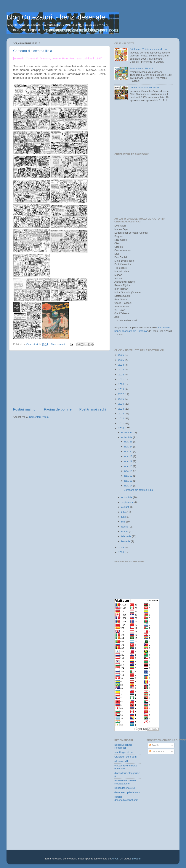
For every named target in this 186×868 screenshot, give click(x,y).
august (125, 507)
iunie (124, 517)
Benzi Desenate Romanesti (123, 746)
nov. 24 (129, 447)
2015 (121, 404)
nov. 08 (129, 481)
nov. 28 (129, 442)
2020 (121, 384)
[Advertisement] (60, 379)
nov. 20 (129, 451)
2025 (121, 360)
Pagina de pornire (58, 409)
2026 (121, 355)
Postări (154, 745)
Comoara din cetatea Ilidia (33, 51)
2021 (121, 379)
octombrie (127, 497)
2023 (121, 370)
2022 (121, 375)
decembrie (128, 433)
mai (124, 522)
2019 (121, 389)
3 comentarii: (59, 344)
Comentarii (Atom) (39, 417)
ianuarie (126, 541)
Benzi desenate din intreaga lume (125, 782)
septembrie (128, 502)
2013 (121, 414)
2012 (121, 418)
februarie (127, 536)
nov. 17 (129, 461)
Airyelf (115, 859)
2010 (121, 428)
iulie (124, 512)
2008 (121, 552)
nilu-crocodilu (122, 761)
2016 (121, 399)
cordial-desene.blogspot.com (126, 798)
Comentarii (156, 751)
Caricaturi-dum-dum (125, 757)
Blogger (136, 859)
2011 (121, 423)
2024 (121, 365)
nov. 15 (129, 466)
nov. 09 (129, 476)
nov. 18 (129, 456)
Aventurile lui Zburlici (141, 68)
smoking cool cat (124, 752)
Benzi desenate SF (125, 788)
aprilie (125, 527)
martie (125, 531)
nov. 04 (129, 486)
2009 (121, 547)
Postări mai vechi (93, 409)
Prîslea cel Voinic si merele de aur (149, 49)
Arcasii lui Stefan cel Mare (144, 88)
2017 (121, 394)
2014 (121, 409)
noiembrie (127, 437)
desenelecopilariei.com (127, 792)
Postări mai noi (25, 409)
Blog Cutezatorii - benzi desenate (56, 17)
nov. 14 (129, 471)
